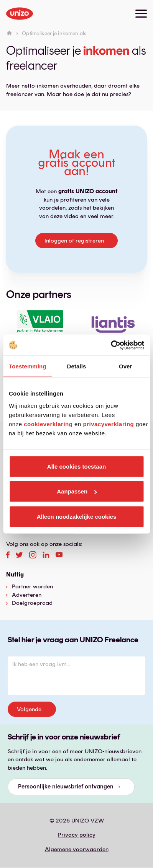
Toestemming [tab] (28, 366)
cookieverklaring (48, 424)
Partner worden (32, 586)
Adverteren (27, 595)
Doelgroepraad (32, 603)
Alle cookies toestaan (76, 466)
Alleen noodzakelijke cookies (77, 516)
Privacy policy (77, 835)
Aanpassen (77, 491)
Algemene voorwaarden (77, 849)
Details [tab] (77, 366)
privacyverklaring (108, 424)
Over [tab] (126, 366)
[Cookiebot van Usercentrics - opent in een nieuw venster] (111, 345)
